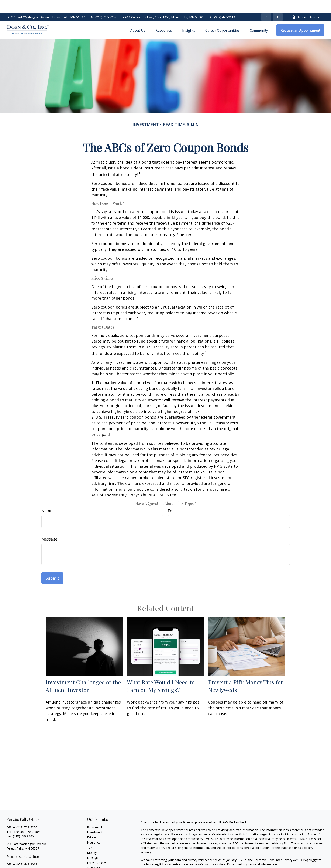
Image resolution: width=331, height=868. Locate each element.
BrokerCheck (238, 809)
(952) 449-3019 (225, 4)
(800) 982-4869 (31, 819)
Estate (91, 825)
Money (92, 840)
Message (49, 526)
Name (47, 498)
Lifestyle (93, 845)
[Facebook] (278, 4)
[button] (138, 17)
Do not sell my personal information (252, 852)
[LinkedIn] (266, 4)
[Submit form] (52, 565)
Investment (95, 819)
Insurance (94, 830)
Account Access (306, 4)
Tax (90, 835)
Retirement (95, 814)
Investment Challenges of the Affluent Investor (83, 673)
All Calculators (97, 860)
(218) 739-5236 (103, 4)
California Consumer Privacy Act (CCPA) (281, 847)
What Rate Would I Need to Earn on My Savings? (161, 673)
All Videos (94, 855)
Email (173, 498)
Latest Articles (97, 850)
